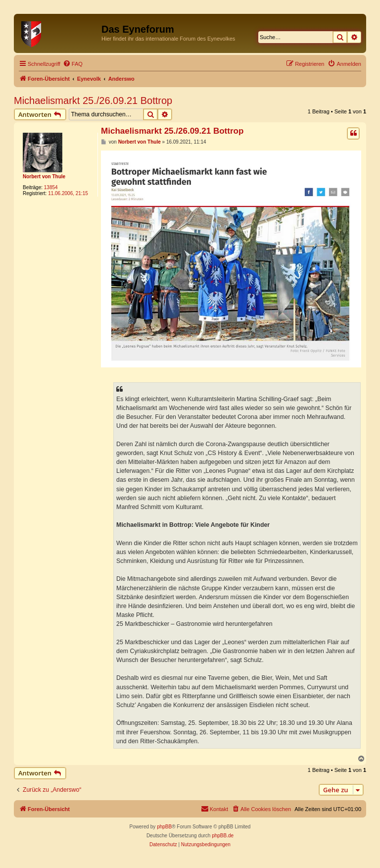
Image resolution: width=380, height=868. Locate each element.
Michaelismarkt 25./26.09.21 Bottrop (93, 101)
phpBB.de (223, 836)
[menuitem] (73, 64)
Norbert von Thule (44, 177)
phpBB (164, 827)
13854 (51, 187)
